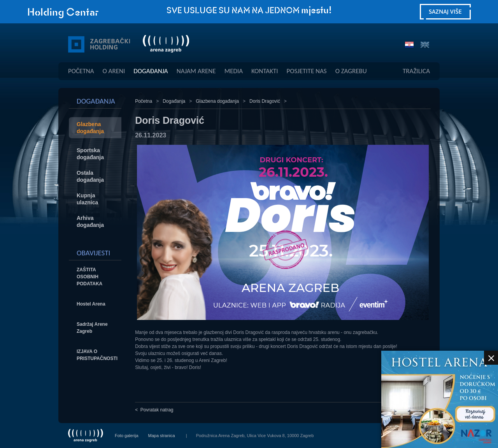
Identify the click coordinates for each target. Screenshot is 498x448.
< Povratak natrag (154, 410)
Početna (81, 71)
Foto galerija (127, 436)
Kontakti (265, 71)
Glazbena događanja (217, 101)
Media (234, 71)
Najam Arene (196, 71)
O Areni (114, 71)
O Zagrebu (351, 71)
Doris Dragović (265, 101)
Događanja (151, 71)
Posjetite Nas (307, 71)
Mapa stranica (162, 436)
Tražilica (416, 71)
